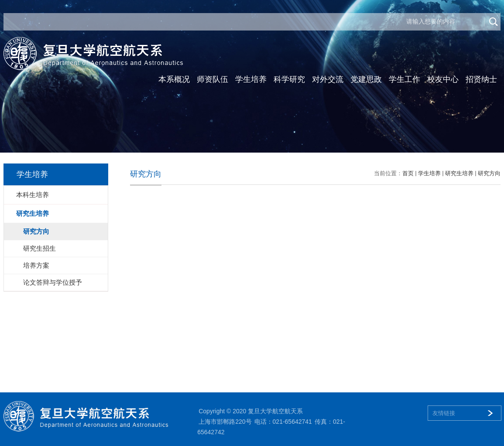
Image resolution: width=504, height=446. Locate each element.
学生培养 (251, 79)
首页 (408, 173)
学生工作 (405, 79)
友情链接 (444, 413)
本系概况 (174, 79)
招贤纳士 (481, 79)
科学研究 (289, 79)
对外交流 (328, 79)
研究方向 (489, 173)
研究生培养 (459, 173)
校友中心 (443, 79)
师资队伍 (213, 79)
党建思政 (366, 79)
